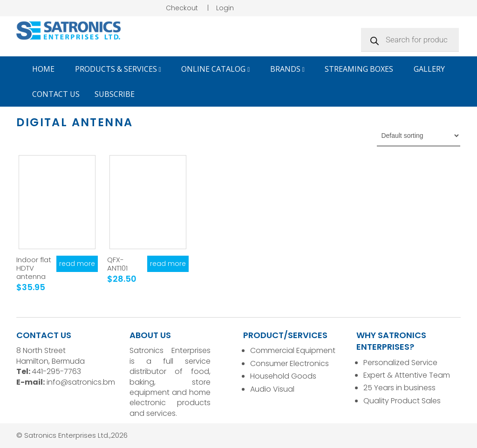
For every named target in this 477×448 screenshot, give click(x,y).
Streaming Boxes (359, 69)
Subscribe (115, 94)
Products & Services (118, 69)
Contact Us (56, 94)
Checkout (182, 8)
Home (43, 69)
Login (225, 8)
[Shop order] (419, 136)
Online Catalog (215, 69)
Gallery (429, 69)
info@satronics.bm (81, 382)
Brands (287, 69)
